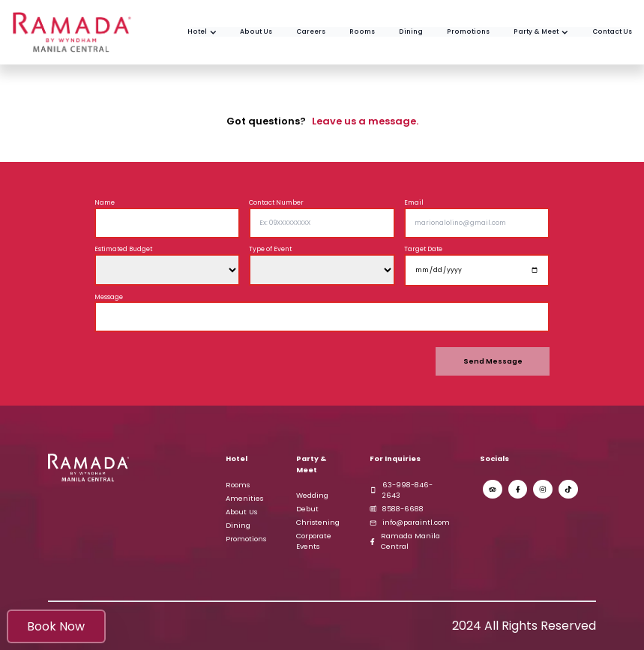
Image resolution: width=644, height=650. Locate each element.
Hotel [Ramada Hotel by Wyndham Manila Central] (237, 458)
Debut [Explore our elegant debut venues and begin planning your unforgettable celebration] (307, 509)
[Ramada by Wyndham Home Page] (202, 32)
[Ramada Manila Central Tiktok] (568, 490)
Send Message (493, 361)
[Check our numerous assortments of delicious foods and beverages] (411, 32)
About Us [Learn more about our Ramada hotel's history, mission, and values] (241, 512)
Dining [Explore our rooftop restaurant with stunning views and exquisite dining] (238, 525)
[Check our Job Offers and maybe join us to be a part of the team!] (311, 32)
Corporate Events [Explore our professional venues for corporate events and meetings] (314, 541)
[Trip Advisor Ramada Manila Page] (493, 490)
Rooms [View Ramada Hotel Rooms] (238, 485)
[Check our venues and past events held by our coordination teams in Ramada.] (541, 32)
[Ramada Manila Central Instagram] (543, 490)
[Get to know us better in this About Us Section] (256, 32)
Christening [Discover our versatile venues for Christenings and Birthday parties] (318, 522)
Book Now (56, 626)
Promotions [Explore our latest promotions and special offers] (246, 539)
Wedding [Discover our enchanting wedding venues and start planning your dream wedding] (312, 495)
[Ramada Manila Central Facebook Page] (518, 490)
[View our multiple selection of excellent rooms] (362, 32)
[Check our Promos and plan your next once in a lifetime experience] (468, 32)
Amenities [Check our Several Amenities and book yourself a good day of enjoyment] (244, 498)
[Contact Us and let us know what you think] (612, 32)
